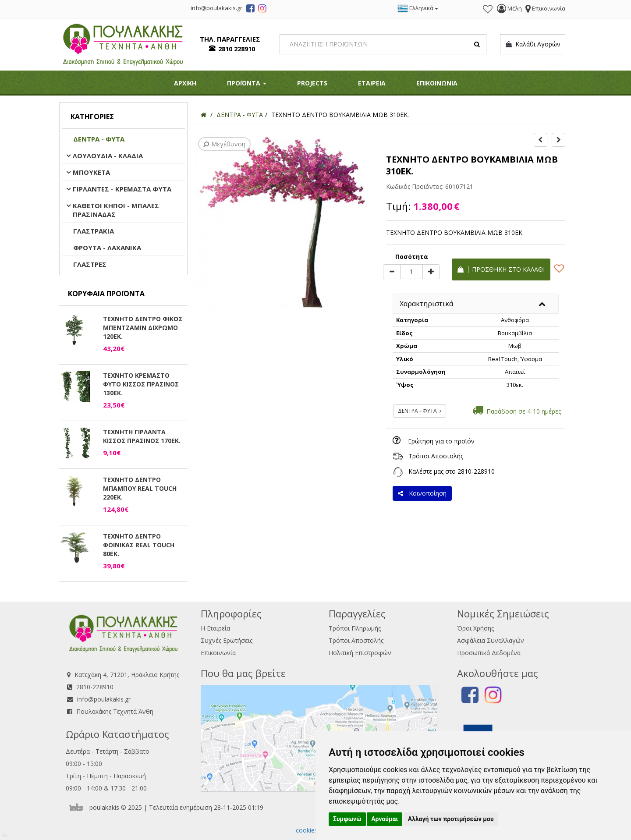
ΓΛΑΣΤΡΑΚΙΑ (94, 231)
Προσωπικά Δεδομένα (489, 653)
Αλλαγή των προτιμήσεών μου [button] (451, 819)
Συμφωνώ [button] (347, 819)
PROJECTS (312, 83)
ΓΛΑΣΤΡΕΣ (90, 264)
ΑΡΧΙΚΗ (185, 83)
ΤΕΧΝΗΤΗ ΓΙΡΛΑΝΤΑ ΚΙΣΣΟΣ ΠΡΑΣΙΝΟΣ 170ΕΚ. (142, 436)
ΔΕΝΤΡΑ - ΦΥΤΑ (99, 139)
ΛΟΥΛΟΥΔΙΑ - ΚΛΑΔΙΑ (108, 156)
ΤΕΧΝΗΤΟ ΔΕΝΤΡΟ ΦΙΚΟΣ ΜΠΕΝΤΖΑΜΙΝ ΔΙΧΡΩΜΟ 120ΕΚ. (143, 328)
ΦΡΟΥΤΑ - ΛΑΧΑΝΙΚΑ (107, 248)
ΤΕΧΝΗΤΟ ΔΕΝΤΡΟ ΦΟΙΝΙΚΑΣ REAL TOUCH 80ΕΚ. (139, 545)
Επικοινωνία (218, 653)
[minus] (392, 272)
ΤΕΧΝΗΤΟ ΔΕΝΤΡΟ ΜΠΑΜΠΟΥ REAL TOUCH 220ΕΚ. (140, 488)
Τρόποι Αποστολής (436, 456)
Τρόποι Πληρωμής (355, 628)
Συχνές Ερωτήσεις (227, 640)
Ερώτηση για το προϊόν (441, 441)
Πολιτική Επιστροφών (360, 653)
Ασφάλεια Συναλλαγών (491, 640)
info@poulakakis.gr (104, 699)
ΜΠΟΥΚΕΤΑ (91, 172)
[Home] (204, 115)
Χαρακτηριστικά (426, 304)
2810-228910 (476, 471)
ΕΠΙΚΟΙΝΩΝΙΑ (437, 83)
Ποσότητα (412, 257)
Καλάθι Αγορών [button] (533, 44)
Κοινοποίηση (422, 493)
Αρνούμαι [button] (385, 819)
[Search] (383, 44)
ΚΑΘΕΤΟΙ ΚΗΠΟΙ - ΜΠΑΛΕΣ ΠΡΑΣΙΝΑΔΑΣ (116, 210)
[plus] (431, 272)
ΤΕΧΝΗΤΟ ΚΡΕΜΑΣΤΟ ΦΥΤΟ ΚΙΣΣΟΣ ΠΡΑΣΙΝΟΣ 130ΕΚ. (141, 384)
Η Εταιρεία (215, 628)
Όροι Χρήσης (475, 628)
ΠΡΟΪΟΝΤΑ (247, 83)
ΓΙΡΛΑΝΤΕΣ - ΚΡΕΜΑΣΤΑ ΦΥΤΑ (122, 189)
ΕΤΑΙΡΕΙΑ (372, 83)
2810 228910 (237, 49)
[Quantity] (411, 272)
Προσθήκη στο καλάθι (501, 269)
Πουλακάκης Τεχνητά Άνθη (115, 711)
